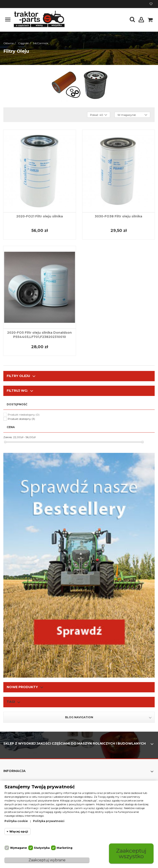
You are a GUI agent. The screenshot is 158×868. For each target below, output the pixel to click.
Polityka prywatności (49, 821)
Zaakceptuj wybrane (47, 860)
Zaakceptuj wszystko (131, 853)
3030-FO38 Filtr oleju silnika (118, 216)
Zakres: (8, 437)
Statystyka (42, 848)
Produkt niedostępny (24, 415)
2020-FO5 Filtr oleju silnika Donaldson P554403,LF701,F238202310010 (39, 335)
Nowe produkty (22, 687)
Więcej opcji (19, 832)
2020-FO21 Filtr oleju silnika (40, 216)
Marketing (65, 848)
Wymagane (18, 848)
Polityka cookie (16, 821)
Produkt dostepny (21, 419)
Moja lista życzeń (151, 4)
